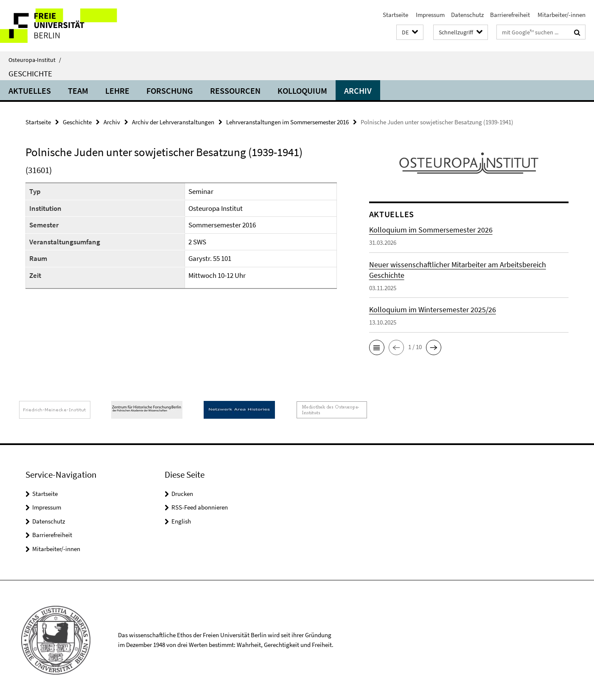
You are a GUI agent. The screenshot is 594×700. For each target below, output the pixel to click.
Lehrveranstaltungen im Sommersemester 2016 (287, 122)
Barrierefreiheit (510, 15)
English (181, 521)
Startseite (395, 15)
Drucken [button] (182, 494)
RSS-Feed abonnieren (200, 507)
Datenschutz (467, 15)
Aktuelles (30, 91)
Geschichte (30, 73)
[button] (410, 32)
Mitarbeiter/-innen (561, 15)
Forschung (170, 91)
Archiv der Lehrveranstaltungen (173, 122)
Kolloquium (302, 91)
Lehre (117, 91)
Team (78, 91)
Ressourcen (235, 91)
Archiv (358, 91)
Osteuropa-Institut (35, 60)
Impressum (430, 15)
